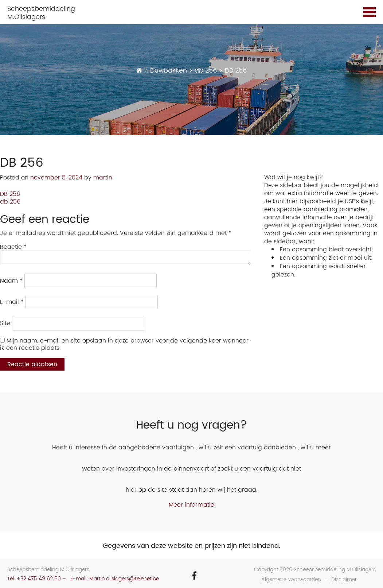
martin (103, 178)
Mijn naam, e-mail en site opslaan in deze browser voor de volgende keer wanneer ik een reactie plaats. (124, 344)
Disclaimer (344, 579)
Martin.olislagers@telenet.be (124, 579)
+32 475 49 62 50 (39, 579)
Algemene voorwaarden (291, 579)
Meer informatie (191, 505)
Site (5, 323)
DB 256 (10, 194)
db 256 (10, 202)
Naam (11, 281)
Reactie (13, 247)
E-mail (12, 302)
